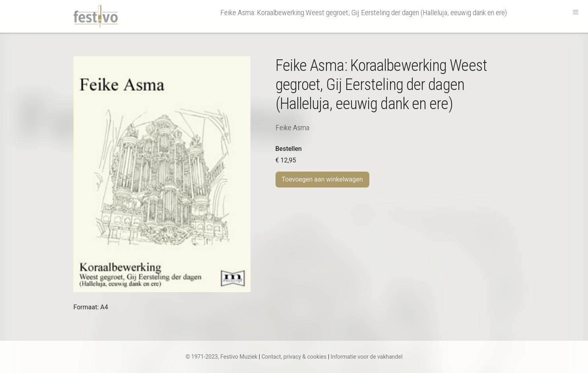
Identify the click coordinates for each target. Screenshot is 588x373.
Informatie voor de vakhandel (367, 357)
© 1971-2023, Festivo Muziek (222, 357)
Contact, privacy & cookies (294, 357)
